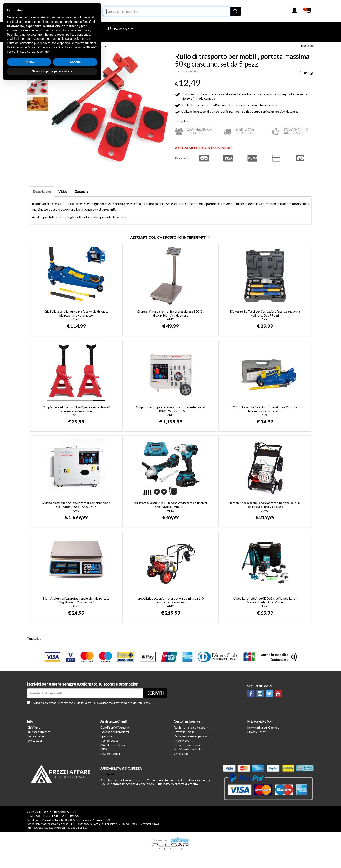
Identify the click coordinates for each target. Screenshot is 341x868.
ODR (104, 749)
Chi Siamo (34, 727)
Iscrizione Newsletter (188, 749)
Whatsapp (181, 754)
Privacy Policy (90, 703)
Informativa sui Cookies (263, 727)
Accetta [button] (75, 847)
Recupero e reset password (193, 736)
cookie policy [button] (82, 815)
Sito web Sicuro (121, 28)
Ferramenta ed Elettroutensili (51, 46)
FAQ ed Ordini (110, 754)
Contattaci (34, 741)
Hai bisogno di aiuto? (82, 28)
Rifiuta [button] (29, 847)
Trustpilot (144, 29)
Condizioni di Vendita (115, 727)
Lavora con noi (37, 736)
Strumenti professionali (91, 46)
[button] (294, 12)
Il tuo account (183, 741)
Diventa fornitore (39, 732)
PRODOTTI (41, 30)
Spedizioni (107, 736)
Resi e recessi (110, 741)
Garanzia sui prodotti (115, 732)
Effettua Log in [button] (184, 732)
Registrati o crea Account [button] (191, 727)
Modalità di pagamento (116, 745)
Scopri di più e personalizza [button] (52, 856)
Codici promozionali (187, 745)
